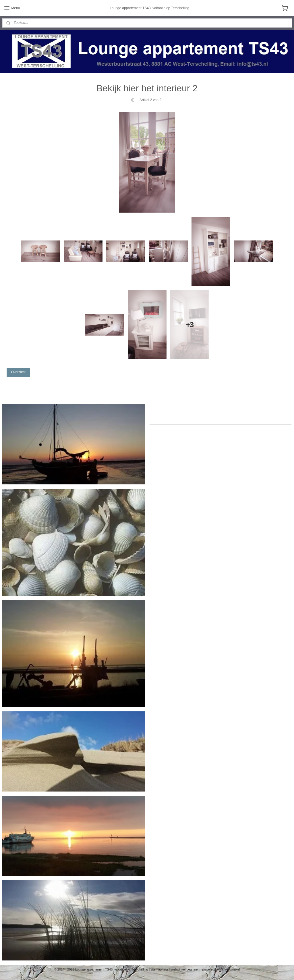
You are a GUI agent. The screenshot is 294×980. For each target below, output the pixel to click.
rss (166, 969)
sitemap (156, 969)
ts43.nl (162, 411)
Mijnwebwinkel (230, 969)
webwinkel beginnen (185, 969)
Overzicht (18, 372)
